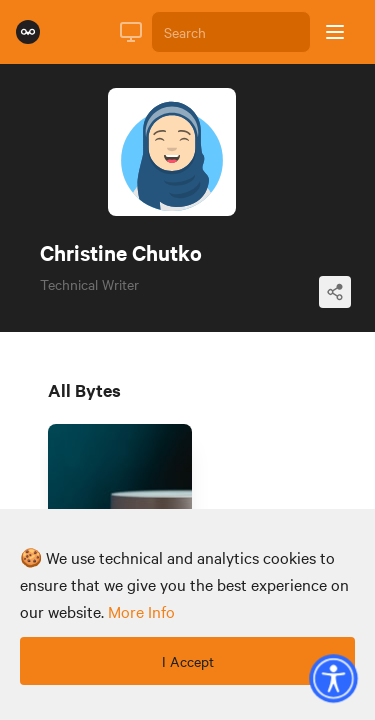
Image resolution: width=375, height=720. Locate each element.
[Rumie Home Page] (28, 32)
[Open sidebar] (335, 32)
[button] (333, 678)
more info (141, 611)
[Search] (231, 32)
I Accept (188, 661)
